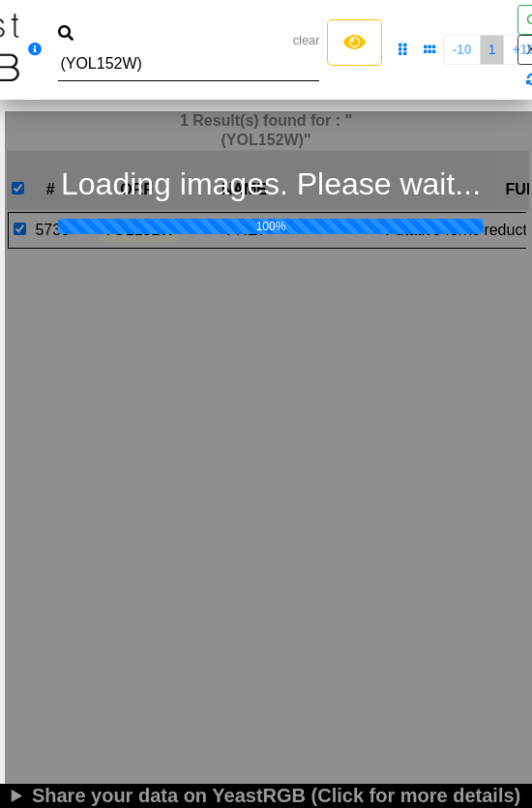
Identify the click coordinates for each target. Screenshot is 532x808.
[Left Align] (355, 43)
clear (307, 40)
